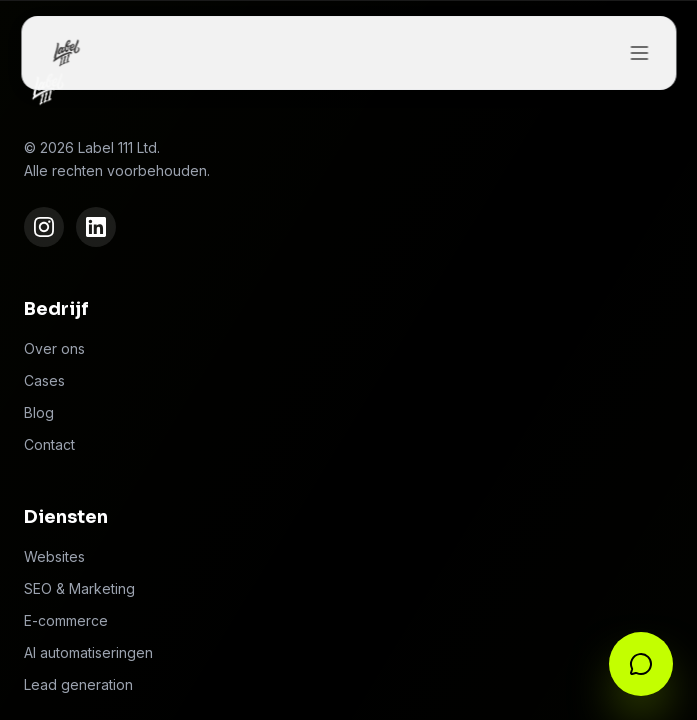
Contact (49, 444)
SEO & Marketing (79, 588)
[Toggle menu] (639, 53)
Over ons (54, 348)
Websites (54, 556)
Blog (39, 412)
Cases (44, 380)
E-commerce (66, 620)
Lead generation (78, 684)
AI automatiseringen (88, 652)
